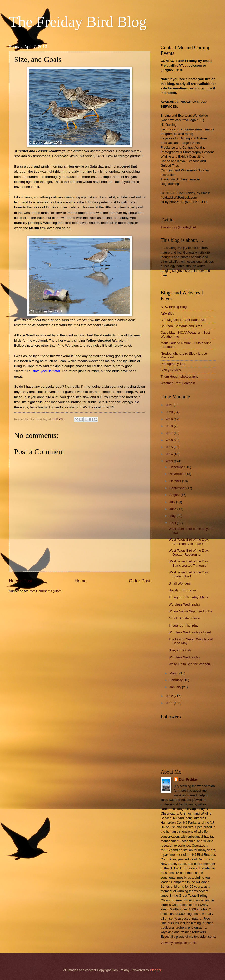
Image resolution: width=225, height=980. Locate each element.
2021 (170, 405)
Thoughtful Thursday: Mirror (189, 597)
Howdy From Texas (183, 590)
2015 (170, 447)
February (176, 680)
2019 (170, 419)
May (173, 516)
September (178, 488)
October (176, 481)
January (176, 687)
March (174, 673)
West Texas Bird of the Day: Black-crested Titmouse (189, 563)
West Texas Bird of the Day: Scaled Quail (189, 574)
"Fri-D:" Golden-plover (185, 618)
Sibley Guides (171, 370)
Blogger (155, 970)
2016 (170, 440)
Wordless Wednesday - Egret (190, 632)
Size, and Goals (180, 650)
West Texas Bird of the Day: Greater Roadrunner (189, 552)
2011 (170, 703)
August (175, 495)
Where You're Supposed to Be (190, 611)
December (177, 467)
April (173, 523)
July (173, 502)
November (177, 474)
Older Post (140, 581)
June (173, 509)
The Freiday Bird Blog (78, 22)
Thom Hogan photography (179, 376)
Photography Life (173, 364)
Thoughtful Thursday (184, 625)
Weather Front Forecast (178, 383)
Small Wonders (180, 583)
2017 (170, 433)
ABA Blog (167, 313)
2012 (170, 696)
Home (81, 581)
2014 (170, 454)
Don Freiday (188, 779)
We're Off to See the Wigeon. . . (192, 664)
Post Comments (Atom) (46, 591)
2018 (170, 426)
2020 (170, 412)
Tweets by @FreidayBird (178, 227)
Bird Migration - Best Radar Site (183, 320)
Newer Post (21, 581)
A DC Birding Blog (174, 307)
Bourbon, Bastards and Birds (181, 326)
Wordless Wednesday (184, 604)
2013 (170, 461)
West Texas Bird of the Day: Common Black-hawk (189, 541)
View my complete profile (179, 943)
